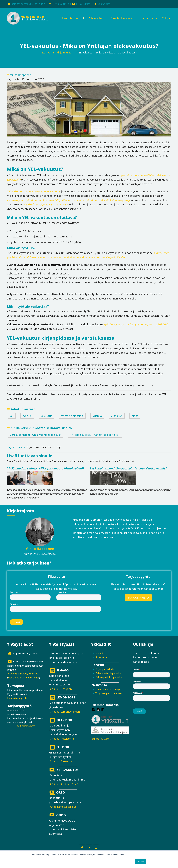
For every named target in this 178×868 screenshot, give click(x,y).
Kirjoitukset (83, 4)
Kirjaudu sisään (16, 451)
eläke (135, 420)
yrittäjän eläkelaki (72, 420)
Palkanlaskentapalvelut (108, 677)
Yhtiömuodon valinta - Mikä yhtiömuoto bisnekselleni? (45, 473)
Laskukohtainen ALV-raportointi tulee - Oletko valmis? (128, 473)
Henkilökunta (61, 4)
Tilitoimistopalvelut (66, 15)
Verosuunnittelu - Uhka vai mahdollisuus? (35, 439)
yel (12, 420)
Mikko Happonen (20, 79)
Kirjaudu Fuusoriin (61, 766)
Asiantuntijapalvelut (122, 15)
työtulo (27, 420)
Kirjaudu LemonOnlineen (64, 716)
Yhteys (58, 25)
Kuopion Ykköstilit (32, 17)
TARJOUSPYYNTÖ (138, 602)
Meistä (99, 657)
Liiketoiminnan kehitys (108, 694)
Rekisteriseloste (100, 743)
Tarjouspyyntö (150, 15)
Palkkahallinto (94, 15)
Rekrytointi (104, 4)
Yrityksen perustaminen (108, 697)
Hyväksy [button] (141, 861)
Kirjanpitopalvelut (105, 673)
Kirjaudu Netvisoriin (62, 743)
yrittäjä (97, 420)
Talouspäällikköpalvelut (109, 681)
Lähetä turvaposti (17, 702)
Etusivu (46, 57)
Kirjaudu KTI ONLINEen (64, 788)
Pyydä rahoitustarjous (63, 811)
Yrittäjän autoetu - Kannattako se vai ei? (95, 439)
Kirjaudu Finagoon (60, 693)
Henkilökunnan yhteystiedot (24, 682)
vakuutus (46, 420)
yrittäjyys (117, 420)
